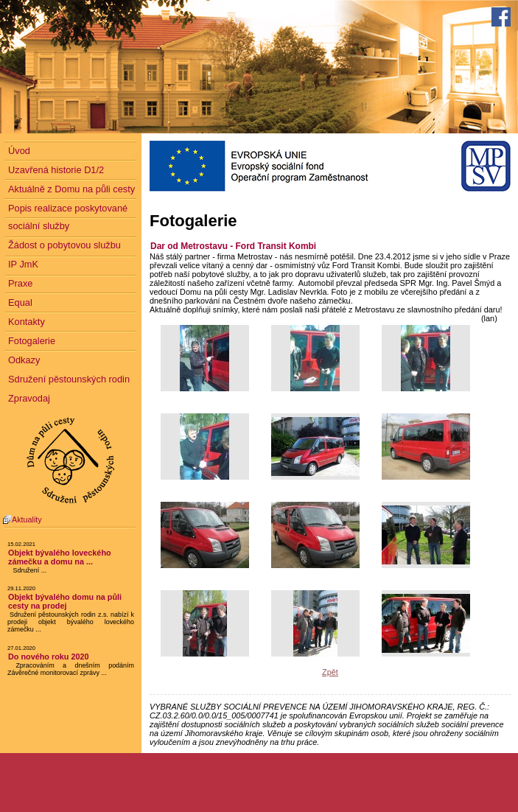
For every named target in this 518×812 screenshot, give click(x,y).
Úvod (19, 151)
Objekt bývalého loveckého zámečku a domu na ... (60, 557)
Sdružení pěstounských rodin (69, 379)
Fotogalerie (32, 341)
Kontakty (27, 322)
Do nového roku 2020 (49, 657)
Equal (20, 302)
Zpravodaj (29, 398)
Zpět (330, 672)
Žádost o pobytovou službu (64, 245)
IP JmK (23, 264)
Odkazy (24, 360)
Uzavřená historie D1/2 (56, 170)
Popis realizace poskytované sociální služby (68, 217)
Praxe (20, 283)
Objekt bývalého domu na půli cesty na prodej (65, 601)
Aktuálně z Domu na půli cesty (71, 189)
